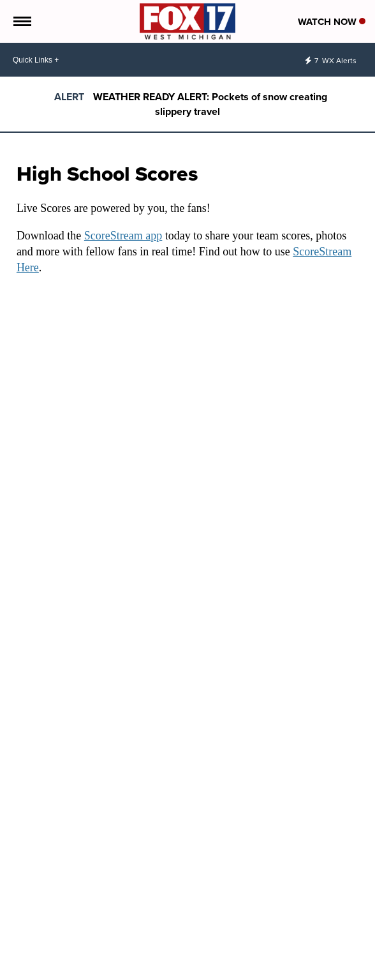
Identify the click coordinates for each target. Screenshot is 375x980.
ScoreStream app (123, 236)
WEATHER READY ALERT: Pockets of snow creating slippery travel (210, 104)
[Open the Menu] (21, 21)
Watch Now (332, 22)
